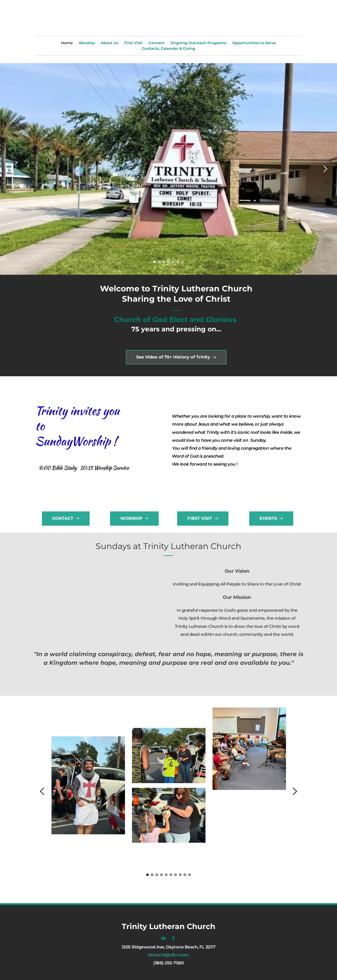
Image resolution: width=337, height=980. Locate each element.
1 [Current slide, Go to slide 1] (154, 262)
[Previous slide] (12, 169)
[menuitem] (67, 43)
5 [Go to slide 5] (173, 262)
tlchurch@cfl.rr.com (168, 955)
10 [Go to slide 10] (190, 875)
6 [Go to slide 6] (178, 262)
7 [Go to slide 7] (183, 262)
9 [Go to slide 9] (185, 875)
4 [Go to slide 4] (168, 262)
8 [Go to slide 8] (180, 875)
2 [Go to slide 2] (159, 262)
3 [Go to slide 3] (164, 262)
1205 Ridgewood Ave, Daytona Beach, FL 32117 (169, 947)
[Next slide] (325, 169)
